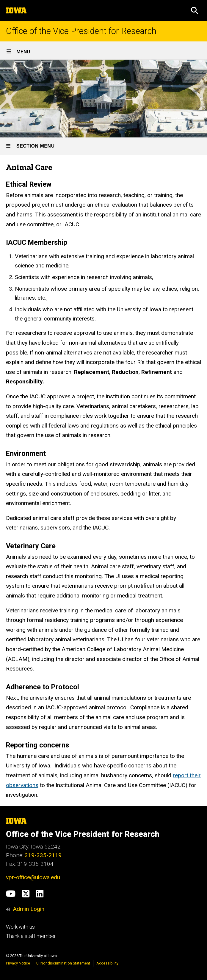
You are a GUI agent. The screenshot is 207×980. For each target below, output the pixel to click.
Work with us (20, 927)
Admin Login (29, 909)
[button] (195, 10)
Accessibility (107, 963)
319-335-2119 (43, 855)
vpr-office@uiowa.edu (33, 877)
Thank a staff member (31, 936)
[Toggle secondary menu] (103, 146)
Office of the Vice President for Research (81, 31)
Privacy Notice (18, 963)
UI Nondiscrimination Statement (63, 963)
